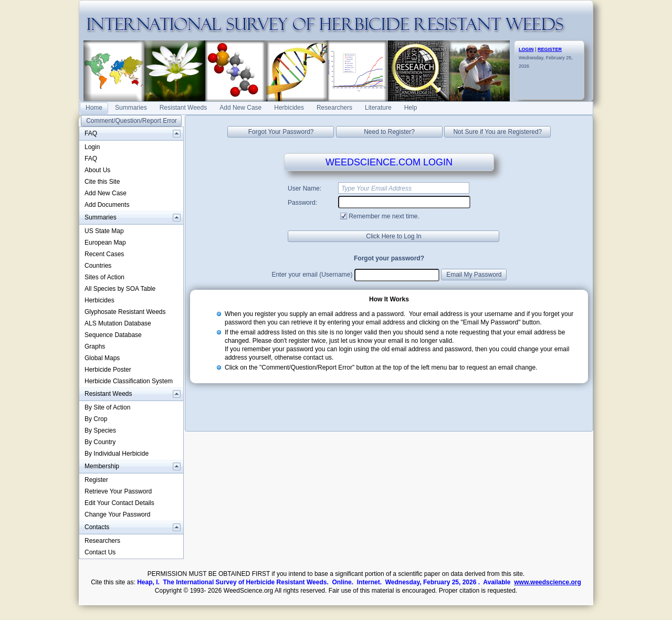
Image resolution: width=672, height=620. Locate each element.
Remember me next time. (384, 216)
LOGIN (526, 49)
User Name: (304, 188)
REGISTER (550, 49)
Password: (302, 203)
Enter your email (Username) (312, 275)
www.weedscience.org (548, 582)
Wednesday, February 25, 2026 (546, 58)
